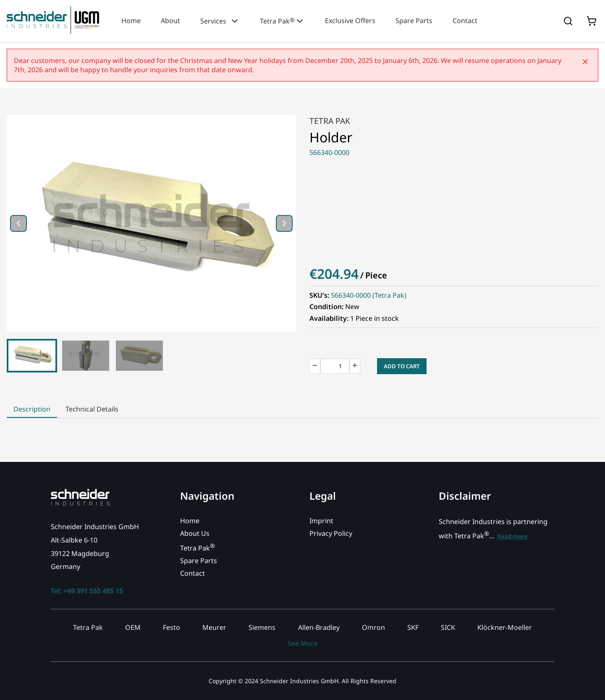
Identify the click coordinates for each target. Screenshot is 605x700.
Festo (172, 627)
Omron (373, 627)
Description (32, 409)
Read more (512, 536)
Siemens (262, 627)
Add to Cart (402, 366)
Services (220, 21)
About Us (195, 533)
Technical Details (92, 409)
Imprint (321, 521)
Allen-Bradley (319, 627)
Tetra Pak (282, 21)
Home (131, 21)
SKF (413, 627)
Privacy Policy (331, 533)
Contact (465, 21)
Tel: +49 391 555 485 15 (87, 591)
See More (303, 643)
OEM (133, 627)
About (170, 21)
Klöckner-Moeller (505, 627)
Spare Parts (414, 21)
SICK (448, 627)
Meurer (214, 627)
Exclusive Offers (350, 21)
